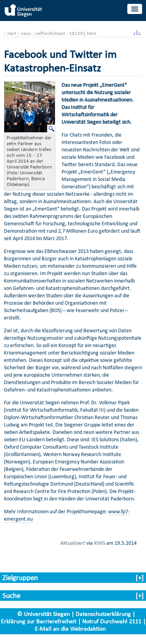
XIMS (99, 543)
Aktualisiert (73, 543)
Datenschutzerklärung (103, 614)
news (26, 33)
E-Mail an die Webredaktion (70, 629)
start (12, 33)
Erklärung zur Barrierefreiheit (39, 621)
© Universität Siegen (43, 614)
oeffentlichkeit (50, 33)
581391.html (83, 33)
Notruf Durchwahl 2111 (112, 621)
